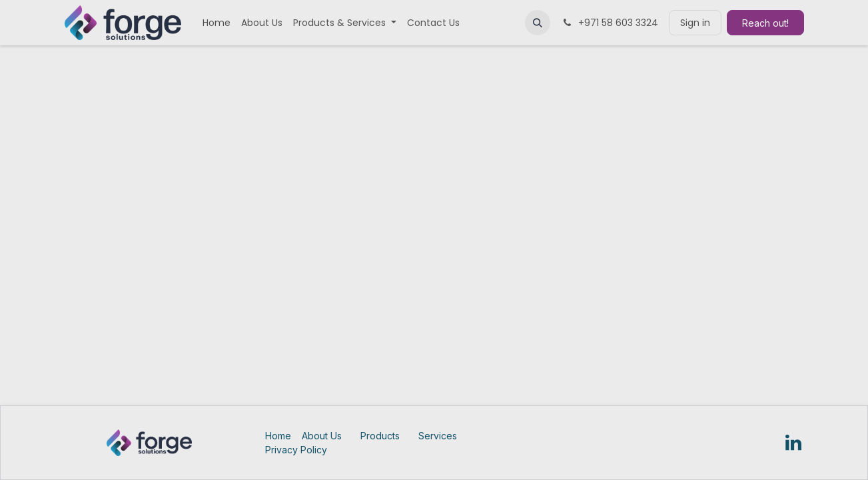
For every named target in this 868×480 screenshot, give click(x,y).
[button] (538, 23)
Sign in (695, 23)
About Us (322, 436)
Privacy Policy (296, 450)
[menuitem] (217, 23)
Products (380, 436)
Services (438, 436)
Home (278, 436)
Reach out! (765, 23)
